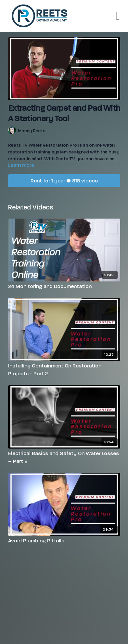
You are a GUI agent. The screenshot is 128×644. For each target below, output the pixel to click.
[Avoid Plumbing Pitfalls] (64, 541)
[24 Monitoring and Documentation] (64, 286)
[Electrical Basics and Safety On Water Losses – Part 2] (64, 457)
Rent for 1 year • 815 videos (64, 181)
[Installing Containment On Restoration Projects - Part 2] (64, 370)
